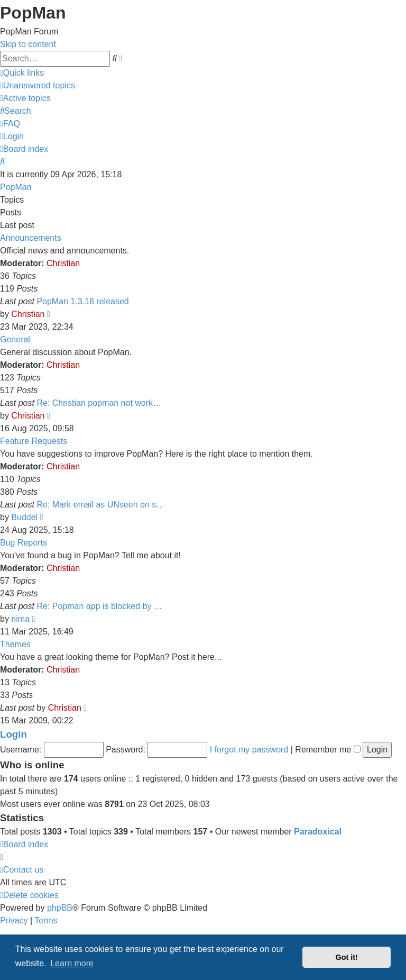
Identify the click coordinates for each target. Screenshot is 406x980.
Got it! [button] (347, 957)
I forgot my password (249, 750)
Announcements (31, 238)
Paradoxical (318, 832)
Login (13, 734)
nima (20, 619)
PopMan (16, 187)
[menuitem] (38, 85)
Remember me (327, 750)
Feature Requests (34, 441)
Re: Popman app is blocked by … (99, 606)
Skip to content (28, 44)
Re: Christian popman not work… (99, 403)
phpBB (60, 908)
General (15, 339)
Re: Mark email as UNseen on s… (100, 505)
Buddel (24, 517)
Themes (15, 644)
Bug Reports (24, 543)
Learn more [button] (72, 963)
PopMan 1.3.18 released (82, 301)
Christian (63, 263)
